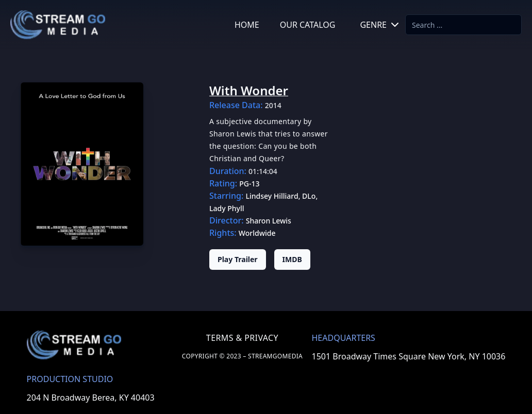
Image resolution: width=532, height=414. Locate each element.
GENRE (380, 25)
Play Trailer (238, 259)
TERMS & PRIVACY (242, 338)
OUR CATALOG (308, 25)
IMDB (292, 259)
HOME (247, 25)
